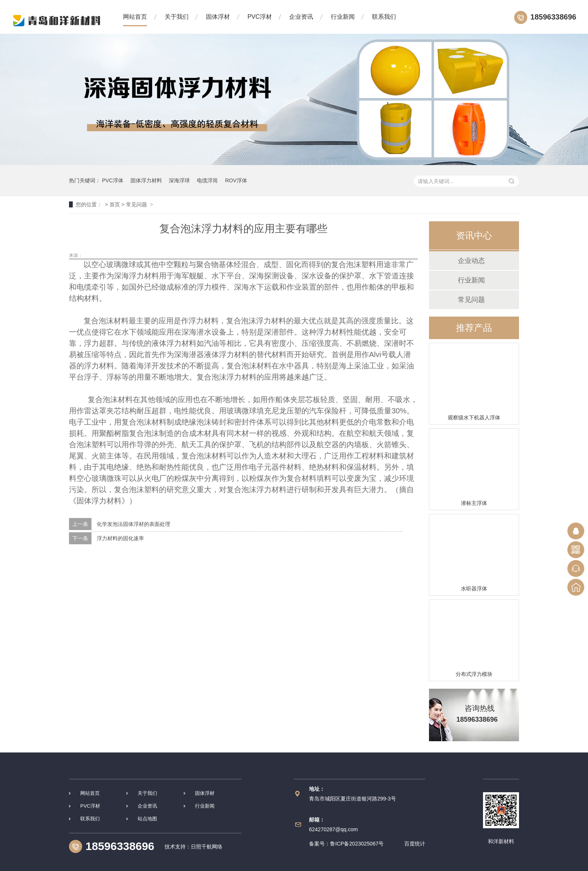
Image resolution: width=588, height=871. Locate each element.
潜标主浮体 (474, 503)
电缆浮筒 (207, 180)
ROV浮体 (236, 180)
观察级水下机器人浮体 (474, 417)
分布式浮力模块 (474, 674)
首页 (115, 204)
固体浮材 (218, 17)
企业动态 (471, 261)
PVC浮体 (113, 180)
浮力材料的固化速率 (120, 538)
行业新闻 (343, 17)
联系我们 (384, 17)
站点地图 (147, 819)
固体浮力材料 (146, 180)
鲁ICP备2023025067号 (357, 844)
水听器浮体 (474, 589)
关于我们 (177, 17)
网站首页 (135, 17)
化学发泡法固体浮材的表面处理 (133, 524)
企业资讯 (301, 17)
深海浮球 (179, 180)
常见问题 (136, 204)
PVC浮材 (260, 17)
